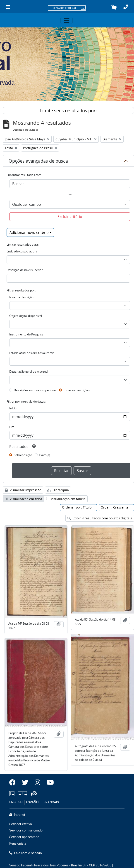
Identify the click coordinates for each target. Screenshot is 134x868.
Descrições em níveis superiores (35, 390)
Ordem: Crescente (115, 507)
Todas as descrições (76, 390)
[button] (114, 7)
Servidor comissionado (26, 830)
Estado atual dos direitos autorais (32, 353)
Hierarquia (58, 490)
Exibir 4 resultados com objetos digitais (100, 518)
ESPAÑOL (33, 802)
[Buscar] (70, 184)
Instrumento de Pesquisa (26, 334)
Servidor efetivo (21, 824)
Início (13, 408)
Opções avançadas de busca (38, 161)
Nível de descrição (21, 297)
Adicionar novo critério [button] (29, 232)
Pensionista (18, 844)
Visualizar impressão (23, 490)
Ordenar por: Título (77, 507)
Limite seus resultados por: (68, 111)
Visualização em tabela (66, 499)
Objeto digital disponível (26, 316)
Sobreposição (23, 455)
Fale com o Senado (26, 853)
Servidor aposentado (24, 837)
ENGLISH (16, 802)
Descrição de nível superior (25, 270)
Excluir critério (70, 217)
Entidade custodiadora (22, 251)
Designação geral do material (29, 372)
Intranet (17, 815)
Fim (12, 427)
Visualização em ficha (23, 499)
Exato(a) (44, 455)
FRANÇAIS (51, 802)
